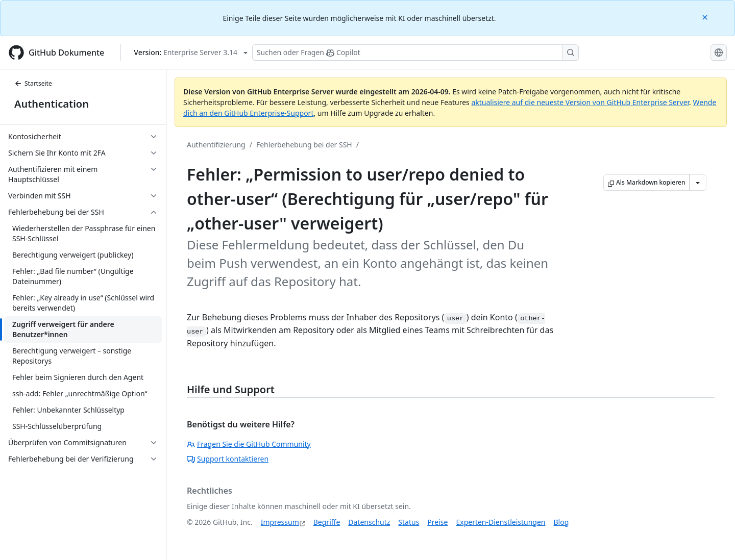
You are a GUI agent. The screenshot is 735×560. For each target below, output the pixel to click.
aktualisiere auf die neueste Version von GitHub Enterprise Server (580, 102)
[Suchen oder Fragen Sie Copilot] (415, 53)
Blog (561, 522)
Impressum (280, 522)
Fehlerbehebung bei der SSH (304, 145)
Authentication (52, 104)
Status (409, 522)
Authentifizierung (216, 145)
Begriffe (327, 522)
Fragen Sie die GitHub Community (249, 444)
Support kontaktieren (228, 459)
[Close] (706, 17)
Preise (437, 522)
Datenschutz (369, 522)
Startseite (33, 83)
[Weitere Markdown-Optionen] (698, 183)
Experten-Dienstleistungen (500, 522)
